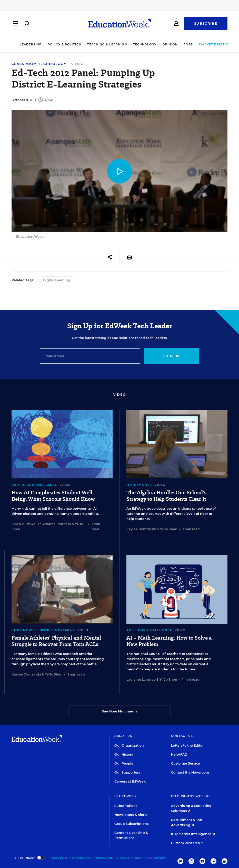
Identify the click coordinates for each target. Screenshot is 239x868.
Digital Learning (57, 280)
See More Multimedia (120, 711)
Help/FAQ (179, 754)
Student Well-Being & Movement (43, 630)
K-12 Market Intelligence (193, 834)
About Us (123, 736)
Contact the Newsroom (190, 772)
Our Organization (129, 745)
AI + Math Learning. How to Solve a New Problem (169, 641)
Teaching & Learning (102, 44)
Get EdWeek (126, 796)
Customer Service (186, 763)
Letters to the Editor (187, 745)
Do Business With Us (191, 796)
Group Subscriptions (131, 824)
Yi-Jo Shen (169, 529)
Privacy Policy (154, 858)
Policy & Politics (60, 44)
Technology (140, 44)
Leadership (26, 44)
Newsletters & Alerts (131, 815)
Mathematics (139, 485)
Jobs (184, 44)
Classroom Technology (39, 64)
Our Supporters (127, 772)
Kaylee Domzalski (141, 529)
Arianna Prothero (57, 524)
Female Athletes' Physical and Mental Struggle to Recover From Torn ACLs (56, 641)
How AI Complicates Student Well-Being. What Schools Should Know (53, 496)
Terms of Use (130, 858)
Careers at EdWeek (130, 781)
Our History (124, 754)
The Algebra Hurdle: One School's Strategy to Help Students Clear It (166, 496)
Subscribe (206, 24)
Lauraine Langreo (141, 679)
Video (78, 64)
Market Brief (209, 44)
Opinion (166, 44)
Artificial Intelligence (34, 485)
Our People (124, 763)
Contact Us (182, 736)
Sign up (172, 356)
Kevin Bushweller (26, 524)
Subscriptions (126, 806)
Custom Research (187, 843)
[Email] (90, 356)
